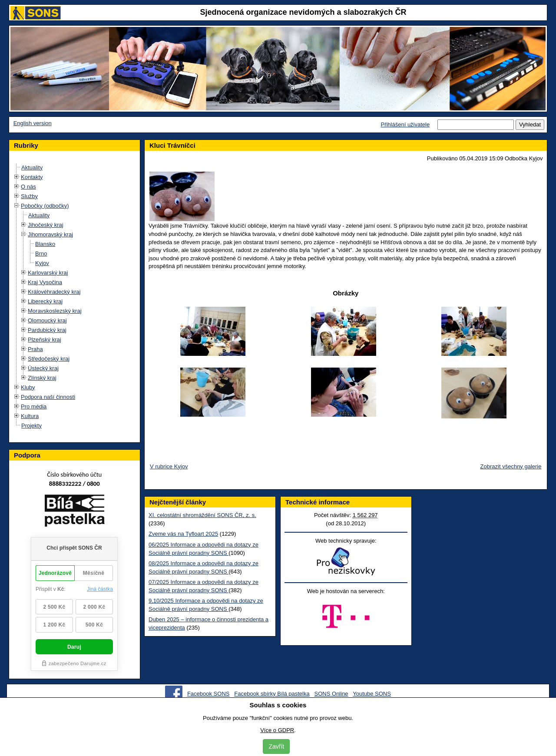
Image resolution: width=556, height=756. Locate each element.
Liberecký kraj (45, 301)
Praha (35, 349)
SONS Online (331, 694)
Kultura (30, 416)
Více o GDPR (277, 730)
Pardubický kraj (47, 330)
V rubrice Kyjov (169, 466)
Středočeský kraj (49, 359)
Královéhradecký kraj (54, 292)
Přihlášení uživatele (405, 124)
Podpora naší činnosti (48, 397)
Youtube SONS (372, 694)
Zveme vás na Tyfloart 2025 (183, 534)
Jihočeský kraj (46, 225)
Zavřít (276, 746)
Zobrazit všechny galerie (511, 466)
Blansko (45, 244)
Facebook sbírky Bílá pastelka (272, 694)
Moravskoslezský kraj (55, 311)
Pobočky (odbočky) (45, 206)
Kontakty (32, 177)
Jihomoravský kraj (50, 234)
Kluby (28, 387)
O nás (28, 187)
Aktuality (32, 167)
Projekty (31, 426)
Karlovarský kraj (48, 273)
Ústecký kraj (43, 368)
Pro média (34, 406)
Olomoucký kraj (47, 320)
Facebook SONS (208, 694)
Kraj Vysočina (45, 282)
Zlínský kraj (42, 378)
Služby (29, 196)
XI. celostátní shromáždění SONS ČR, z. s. (202, 515)
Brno (41, 254)
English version (33, 123)
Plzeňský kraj (45, 340)
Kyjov (42, 263)
